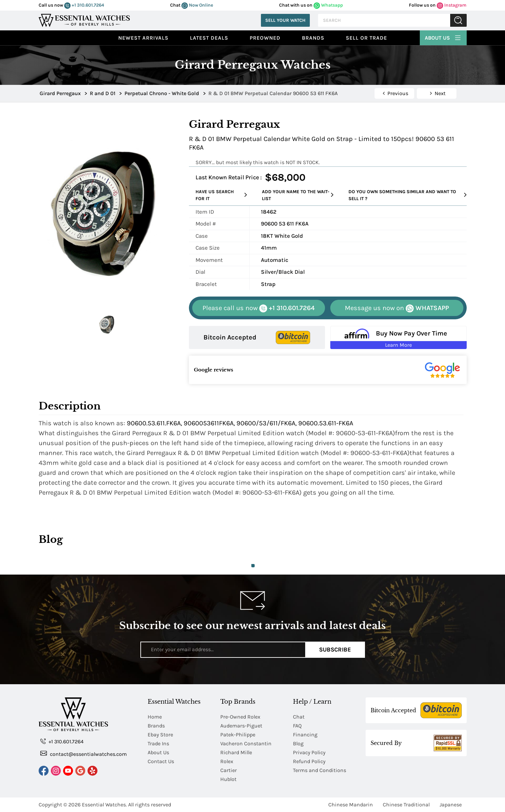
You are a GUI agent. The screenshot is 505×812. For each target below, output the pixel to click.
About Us (443, 37)
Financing (305, 735)
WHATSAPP (397, 308)
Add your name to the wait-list (298, 195)
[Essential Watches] (84, 20)
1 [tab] (253, 566)
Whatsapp (328, 5)
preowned (265, 38)
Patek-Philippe (238, 735)
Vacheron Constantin (246, 743)
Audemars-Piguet (241, 726)
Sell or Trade (366, 38)
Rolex (227, 761)
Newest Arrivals (143, 38)
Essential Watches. (104, 805)
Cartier (229, 770)
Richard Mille (236, 752)
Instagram (451, 5)
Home (155, 717)
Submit (458, 20)
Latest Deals (209, 38)
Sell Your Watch (285, 20)
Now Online (197, 5)
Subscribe (335, 650)
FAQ (297, 726)
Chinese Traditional (406, 805)
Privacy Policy (309, 752)
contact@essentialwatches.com (84, 754)
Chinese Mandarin (351, 805)
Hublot (228, 779)
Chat (299, 717)
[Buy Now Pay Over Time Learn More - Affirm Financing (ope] (398, 337)
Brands (313, 38)
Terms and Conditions (320, 770)
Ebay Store (160, 735)
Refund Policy (309, 761)
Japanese (451, 805)
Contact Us (161, 761)
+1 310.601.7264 (84, 5)
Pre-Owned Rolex (240, 717)
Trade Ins (158, 743)
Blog (298, 743)
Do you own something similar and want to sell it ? (407, 195)
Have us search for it (221, 195)
